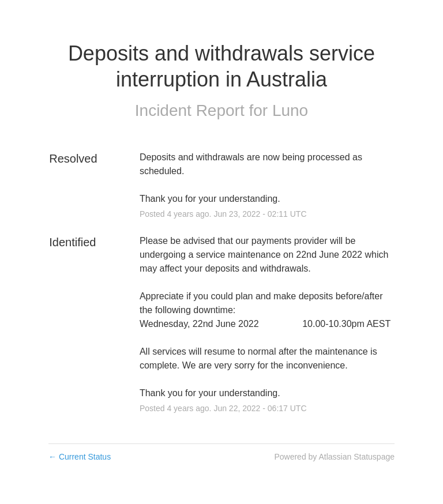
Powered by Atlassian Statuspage (334, 457)
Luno (290, 110)
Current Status (80, 457)
